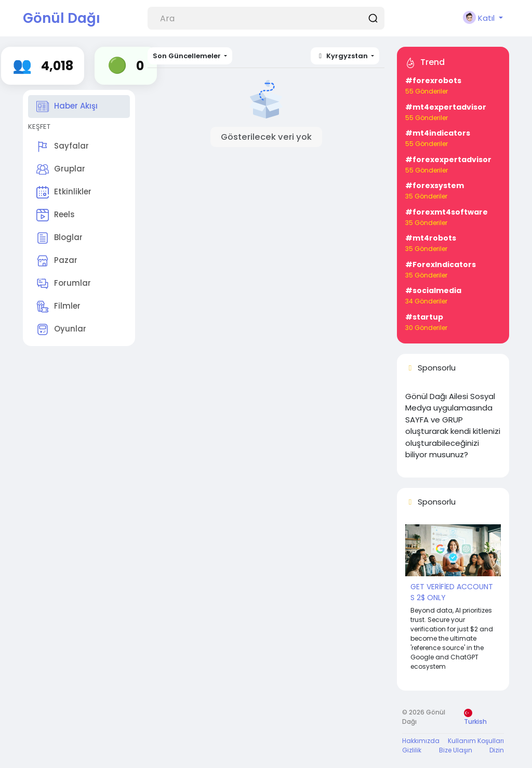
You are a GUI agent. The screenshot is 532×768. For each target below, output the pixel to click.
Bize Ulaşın (456, 750)
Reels (56, 215)
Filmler (58, 307)
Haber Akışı (67, 107)
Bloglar (59, 238)
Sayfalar (63, 147)
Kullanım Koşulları (476, 741)
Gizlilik (412, 750)
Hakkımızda (421, 741)
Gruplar (61, 169)
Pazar (57, 261)
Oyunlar (61, 329)
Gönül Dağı (62, 18)
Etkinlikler (64, 192)
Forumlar (64, 284)
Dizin (497, 750)
